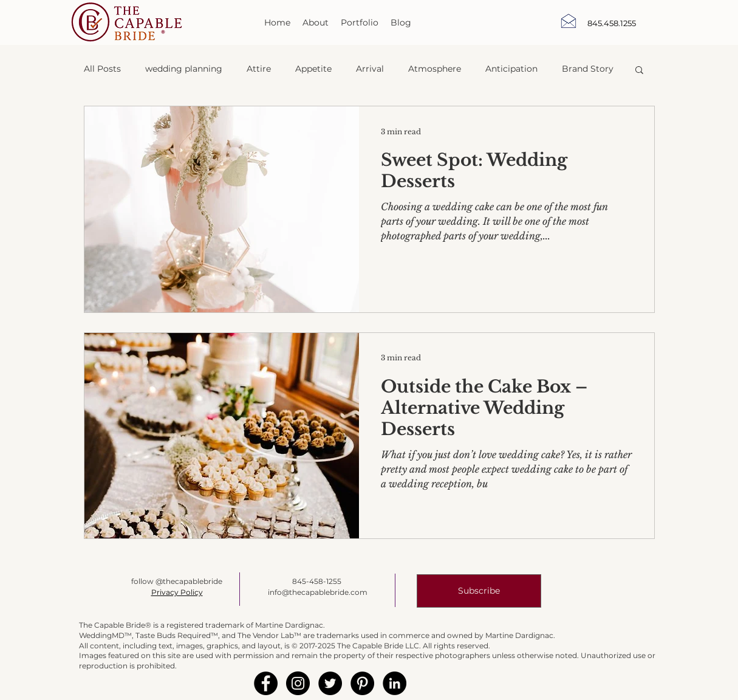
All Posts (102, 69)
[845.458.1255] (612, 23)
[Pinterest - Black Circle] (362, 683)
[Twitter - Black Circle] (330, 683)
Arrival (370, 69)
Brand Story (588, 69)
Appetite (313, 69)
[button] (639, 71)
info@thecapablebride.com (318, 592)
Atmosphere (435, 69)
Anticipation (511, 69)
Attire (259, 69)
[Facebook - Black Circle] (266, 683)
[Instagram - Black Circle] (298, 683)
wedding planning (184, 69)
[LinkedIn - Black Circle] (395, 683)
